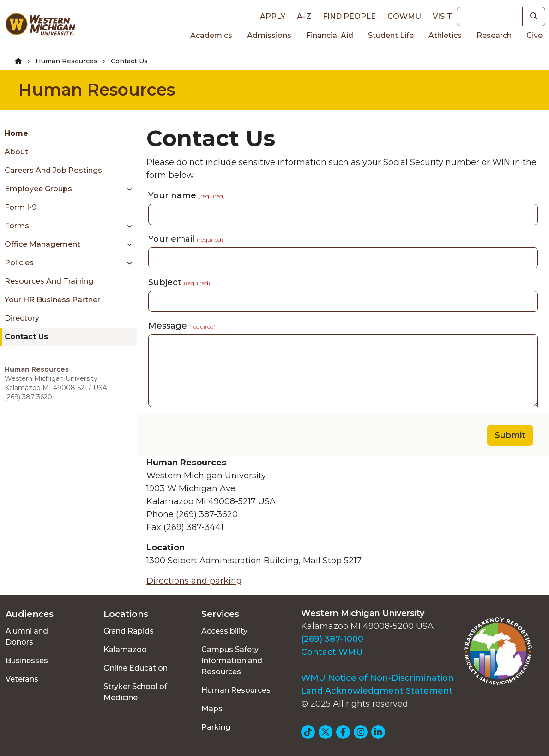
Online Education (136, 668)
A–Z (304, 16)
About (16, 152)
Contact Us (26, 337)
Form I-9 (21, 207)
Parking (216, 727)
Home (16, 133)
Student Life (391, 35)
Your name (187, 195)
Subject (179, 282)
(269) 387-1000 (332, 639)
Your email (186, 239)
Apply (273, 16)
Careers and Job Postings (53, 170)
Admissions (269, 35)
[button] (534, 17)
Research (494, 35)
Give (534, 35)
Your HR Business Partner (52, 300)
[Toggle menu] (126, 189)
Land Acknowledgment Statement (377, 691)
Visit (442, 16)
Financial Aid (330, 35)
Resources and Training (49, 281)
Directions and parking (194, 581)
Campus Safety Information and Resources (232, 661)
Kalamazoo (125, 649)
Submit (510, 435)
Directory (22, 318)
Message (182, 326)
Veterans (22, 679)
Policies (19, 263)
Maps (212, 709)
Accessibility (224, 631)
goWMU (404, 16)
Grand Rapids (129, 631)
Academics (211, 35)
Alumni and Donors (27, 637)
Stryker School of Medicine (135, 692)
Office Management (42, 244)
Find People (349, 16)
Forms (17, 226)
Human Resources (66, 61)
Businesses (27, 661)
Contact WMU (332, 652)
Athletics (445, 35)
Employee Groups (38, 189)
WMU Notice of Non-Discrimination (377, 678)
